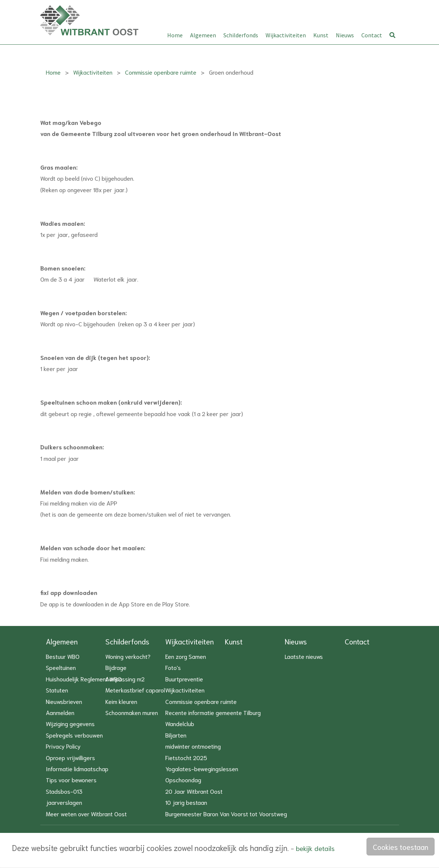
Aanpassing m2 (125, 679)
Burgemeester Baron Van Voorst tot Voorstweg (226, 813)
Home (175, 35)
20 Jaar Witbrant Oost (194, 791)
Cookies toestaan (401, 847)
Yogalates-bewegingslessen (202, 768)
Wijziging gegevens (70, 723)
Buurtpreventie (184, 679)
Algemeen (203, 35)
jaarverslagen (64, 802)
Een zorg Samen (186, 656)
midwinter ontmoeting (193, 746)
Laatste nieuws (304, 656)
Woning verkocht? (128, 656)
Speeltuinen (61, 667)
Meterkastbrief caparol (135, 690)
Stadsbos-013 (64, 791)
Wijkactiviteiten (286, 35)
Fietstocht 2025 (186, 757)
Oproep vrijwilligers (70, 757)
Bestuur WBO (63, 656)
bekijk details (315, 848)
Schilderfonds (241, 35)
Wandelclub (180, 723)
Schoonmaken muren (132, 712)
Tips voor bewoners (71, 780)
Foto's (173, 667)
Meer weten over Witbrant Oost (86, 813)
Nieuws (345, 35)
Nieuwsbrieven (64, 701)
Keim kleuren (121, 701)
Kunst (321, 35)
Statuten (57, 690)
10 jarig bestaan (186, 802)
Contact (372, 35)
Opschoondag (183, 780)
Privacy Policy (63, 746)
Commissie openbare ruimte (161, 72)
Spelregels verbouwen (74, 735)
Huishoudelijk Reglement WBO (84, 679)
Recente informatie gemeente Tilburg (213, 712)
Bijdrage (116, 667)
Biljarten (176, 735)
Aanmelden (60, 712)
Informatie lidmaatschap (77, 768)
